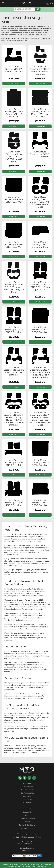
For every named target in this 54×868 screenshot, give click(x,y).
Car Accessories (27, 793)
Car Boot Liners (27, 787)
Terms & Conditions (27, 825)
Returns (27, 822)
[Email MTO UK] (34, 778)
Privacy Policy (27, 828)
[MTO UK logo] (27, 4)
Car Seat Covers (27, 790)
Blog (27, 815)
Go (38, 9)
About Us (27, 809)
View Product (14, 84)
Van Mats (27, 796)
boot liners (22, 635)
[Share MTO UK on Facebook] (25, 778)
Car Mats (27, 783)
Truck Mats (27, 800)
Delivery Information (27, 819)
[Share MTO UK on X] (20, 778)
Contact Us (27, 812)
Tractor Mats (27, 803)
